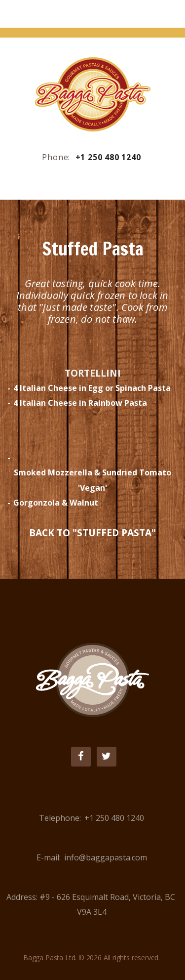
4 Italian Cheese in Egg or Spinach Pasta (92, 388)
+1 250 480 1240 (108, 157)
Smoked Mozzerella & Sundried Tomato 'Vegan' (92, 480)
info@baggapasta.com (106, 857)
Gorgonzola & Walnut (56, 503)
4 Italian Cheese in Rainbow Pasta (80, 403)
